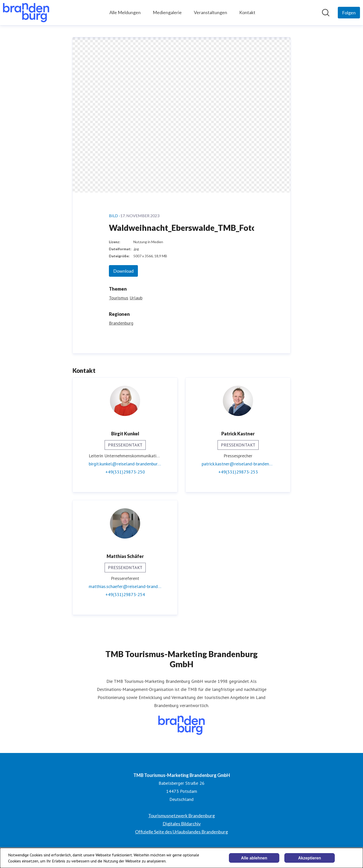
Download (123, 271)
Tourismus (119, 298)
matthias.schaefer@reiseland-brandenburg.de (125, 586)
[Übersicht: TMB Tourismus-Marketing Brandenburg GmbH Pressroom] (26, 13)
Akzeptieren (310, 858)
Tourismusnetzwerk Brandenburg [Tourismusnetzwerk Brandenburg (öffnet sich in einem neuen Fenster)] (181, 816)
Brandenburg (121, 323)
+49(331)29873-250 (125, 472)
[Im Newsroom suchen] (326, 13)
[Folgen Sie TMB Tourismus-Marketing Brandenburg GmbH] (349, 13)
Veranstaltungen (210, 12)
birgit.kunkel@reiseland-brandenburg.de (125, 464)
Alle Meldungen (125, 12)
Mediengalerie (167, 12)
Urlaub (136, 298)
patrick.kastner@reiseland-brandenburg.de (238, 464)
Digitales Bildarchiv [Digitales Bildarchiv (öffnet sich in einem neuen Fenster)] (182, 824)
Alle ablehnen (254, 858)
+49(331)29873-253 (238, 472)
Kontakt (247, 12)
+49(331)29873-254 (125, 594)
